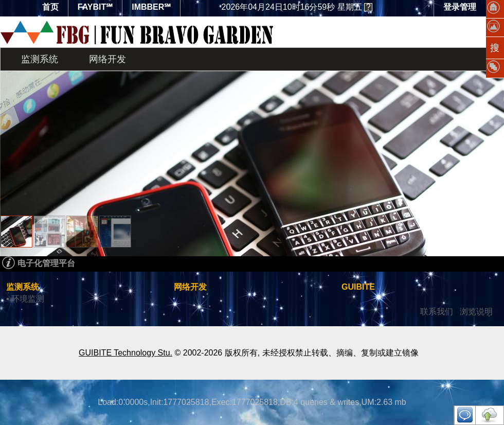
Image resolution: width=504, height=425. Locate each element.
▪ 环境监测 (25, 299)
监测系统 (40, 59)
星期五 (292, 7)
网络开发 (107, 59)
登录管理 (460, 7)
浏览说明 (476, 312)
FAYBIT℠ (95, 7)
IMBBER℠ (151, 7)
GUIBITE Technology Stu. (125, 353)
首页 (50, 7)
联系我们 (437, 312)
